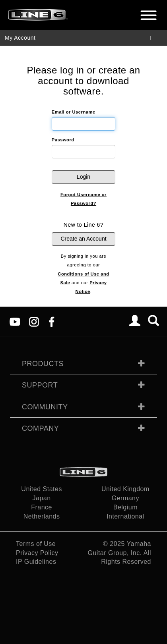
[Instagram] (34, 321)
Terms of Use (36, 544)
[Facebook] (51, 321)
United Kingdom (125, 489)
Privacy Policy (37, 553)
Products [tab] (43, 364)
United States (42, 489)
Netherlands (42, 516)
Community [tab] (45, 407)
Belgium (125, 507)
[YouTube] (15, 321)
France (42, 507)
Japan (42, 498)
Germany (125, 498)
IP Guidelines (36, 562)
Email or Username (74, 112)
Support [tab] (40, 385)
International (125, 516)
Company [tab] (40, 428)
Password (63, 140)
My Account (20, 38)
